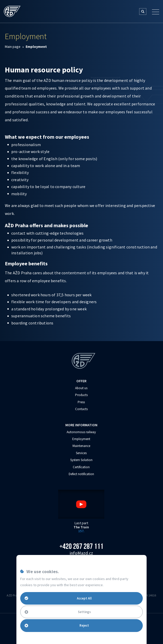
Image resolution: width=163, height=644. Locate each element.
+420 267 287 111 (81, 546)
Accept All (58, 598)
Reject (57, 625)
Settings (58, 612)
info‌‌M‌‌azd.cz (81, 553)
